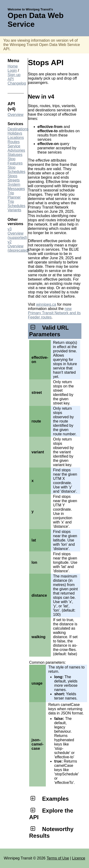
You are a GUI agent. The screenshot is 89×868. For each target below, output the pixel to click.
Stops (12, 176)
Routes (14, 142)
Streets (14, 180)
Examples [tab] (49, 799)
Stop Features (15, 161)
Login (12, 70)
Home (13, 66)
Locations (16, 138)
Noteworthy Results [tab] (51, 832)
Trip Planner (14, 195)
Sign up (14, 75)
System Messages (16, 187)
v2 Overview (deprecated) (18, 246)
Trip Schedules (16, 204)
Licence (79, 858)
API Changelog (17, 81)
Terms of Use (58, 858)
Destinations (18, 129)
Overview (16, 115)
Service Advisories (16, 148)
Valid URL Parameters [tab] (49, 331)
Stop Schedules (16, 170)
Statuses (15, 155)
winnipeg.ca (46, 304)
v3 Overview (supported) (17, 233)
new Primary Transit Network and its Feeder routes (54, 313)
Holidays (15, 133)
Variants (14, 210)
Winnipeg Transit (18, 858)
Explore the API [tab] (51, 814)
